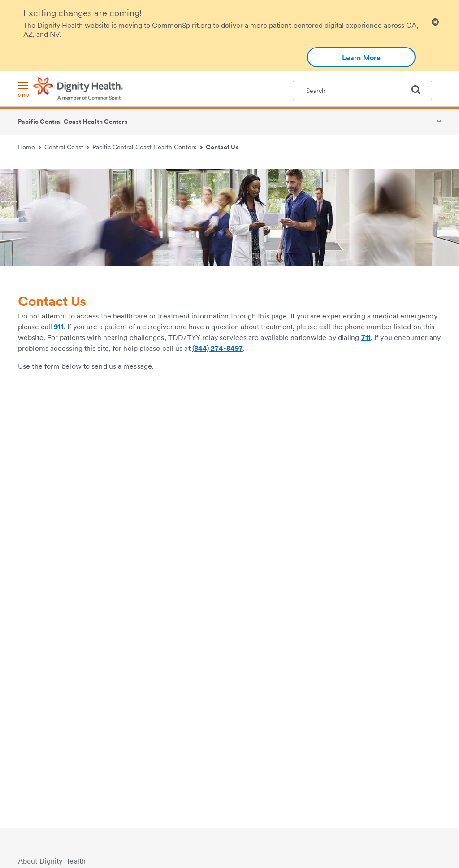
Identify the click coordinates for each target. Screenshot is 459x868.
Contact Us (222, 147)
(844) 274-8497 (218, 348)
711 (366, 338)
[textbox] (362, 90)
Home (30, 147)
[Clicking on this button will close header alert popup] (435, 22)
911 (58, 327)
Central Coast (67, 147)
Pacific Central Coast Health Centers (73, 122)
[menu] (23, 90)
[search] (420, 90)
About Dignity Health (52, 861)
